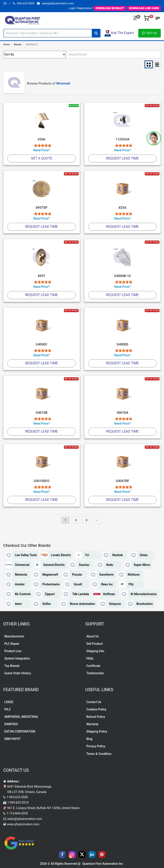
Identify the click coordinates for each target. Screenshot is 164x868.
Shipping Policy (97, 731)
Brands (18, 45)
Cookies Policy (96, 709)
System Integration (17, 658)
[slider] (43, 145)
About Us (93, 636)
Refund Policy (96, 717)
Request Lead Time (122, 158)
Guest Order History (18, 673)
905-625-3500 (24, 3)
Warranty (92, 724)
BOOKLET (110, 8)
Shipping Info (95, 651)
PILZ (7, 709)
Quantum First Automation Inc (103, 864)
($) (7, 3)
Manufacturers (14, 636)
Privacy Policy (96, 746)
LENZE (9, 702)
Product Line (13, 651)
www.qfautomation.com (23, 824)
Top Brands (12, 666)
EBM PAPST (13, 739)
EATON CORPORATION (20, 731)
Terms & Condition (99, 754)
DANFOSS (11, 724)
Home (6, 45)
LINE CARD (144, 8)
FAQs (90, 658)
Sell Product (95, 644)
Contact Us (94, 702)
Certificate (93, 666)
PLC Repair (12, 644)
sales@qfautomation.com (55, 3)
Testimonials (95, 673)
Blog (89, 739)
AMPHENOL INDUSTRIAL (21, 717)
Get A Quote (42, 158)
